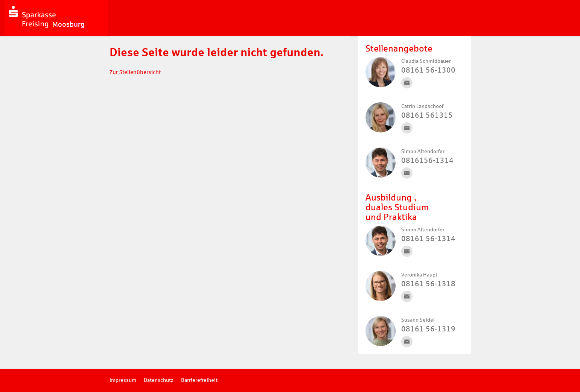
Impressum (123, 380)
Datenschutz (159, 380)
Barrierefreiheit (199, 380)
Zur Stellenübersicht (135, 72)
